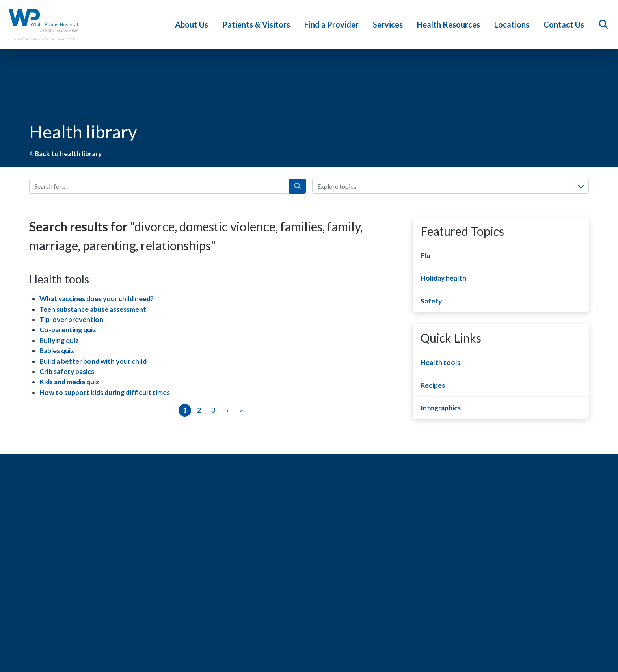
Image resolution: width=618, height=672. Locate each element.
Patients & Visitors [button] (258, 24)
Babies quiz (57, 351)
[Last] (242, 410)
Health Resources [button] (450, 24)
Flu (425, 256)
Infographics (441, 408)
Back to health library (65, 154)
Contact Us (566, 24)
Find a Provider (333, 24)
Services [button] (390, 24)
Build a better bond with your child (93, 361)
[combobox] (450, 186)
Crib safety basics (67, 371)
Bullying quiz (59, 340)
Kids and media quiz (69, 382)
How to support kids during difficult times (105, 392)
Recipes (433, 385)
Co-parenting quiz (68, 330)
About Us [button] (194, 24)
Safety (431, 301)
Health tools (440, 362)
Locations (514, 24)
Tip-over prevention (71, 319)
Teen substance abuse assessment (93, 309)
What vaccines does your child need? (97, 299)
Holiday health (443, 278)
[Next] (227, 410)
